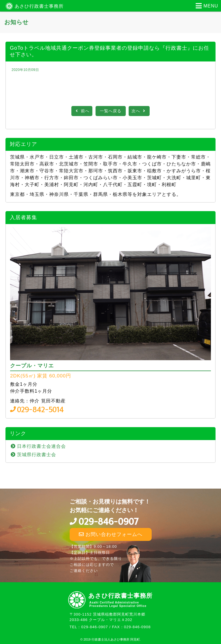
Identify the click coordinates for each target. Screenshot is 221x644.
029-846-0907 (108, 522)
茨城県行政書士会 (37, 455)
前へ (82, 111)
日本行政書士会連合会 (41, 446)
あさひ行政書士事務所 (39, 6)
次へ (139, 111)
